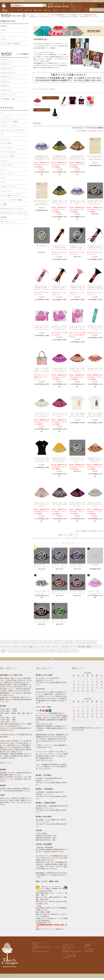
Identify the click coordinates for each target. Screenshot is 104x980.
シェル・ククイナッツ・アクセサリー (13, 130)
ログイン (87, 947)
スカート (4, 169)
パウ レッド (26, 642)
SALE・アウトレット (7, 222)
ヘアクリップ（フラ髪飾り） (10, 121)
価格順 (94, 128)
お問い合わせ (89, 951)
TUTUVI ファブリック (8, 73)
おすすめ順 (87, 128)
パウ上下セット (51, 98)
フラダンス (16, 647)
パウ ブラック (6, 647)
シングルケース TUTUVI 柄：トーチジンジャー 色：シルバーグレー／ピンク (60, 328)
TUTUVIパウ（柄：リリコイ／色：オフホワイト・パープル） (77, 203)
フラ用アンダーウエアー (9, 187)
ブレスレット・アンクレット (10, 126)
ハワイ (37, 647)
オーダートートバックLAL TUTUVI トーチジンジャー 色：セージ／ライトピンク (42, 370)
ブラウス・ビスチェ (7, 165)
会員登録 (87, 945)
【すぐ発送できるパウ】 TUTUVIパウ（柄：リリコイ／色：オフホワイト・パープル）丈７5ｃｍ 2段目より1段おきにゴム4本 (42, 159)
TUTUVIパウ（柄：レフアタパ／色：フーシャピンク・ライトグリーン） (60, 593)
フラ (43, 647)
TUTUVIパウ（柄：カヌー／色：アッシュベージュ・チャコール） (95, 505)
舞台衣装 (82, 647)
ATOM (68, 958)
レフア (38, 651)
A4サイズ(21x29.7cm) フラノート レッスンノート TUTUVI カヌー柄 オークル (42, 203)
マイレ (45, 651)
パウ (48, 647)
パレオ (3, 182)
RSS (64, 958)
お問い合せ (47, 10)
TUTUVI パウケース (7, 68)
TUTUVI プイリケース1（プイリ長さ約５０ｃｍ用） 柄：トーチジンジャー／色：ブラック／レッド (60, 248)
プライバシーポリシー (70, 953)
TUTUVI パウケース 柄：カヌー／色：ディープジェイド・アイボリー (95, 328)
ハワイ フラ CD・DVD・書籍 (11, 200)
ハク (2, 134)
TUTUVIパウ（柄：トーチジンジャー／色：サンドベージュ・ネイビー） (42, 567)
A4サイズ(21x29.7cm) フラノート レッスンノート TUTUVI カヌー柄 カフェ (95, 158)
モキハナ (52, 651)
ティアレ (31, 651)
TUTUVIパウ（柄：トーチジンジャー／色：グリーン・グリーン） (60, 622)
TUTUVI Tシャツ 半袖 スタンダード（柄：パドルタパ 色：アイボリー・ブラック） (95, 415)
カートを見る (98, 10)
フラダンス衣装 (27, 647)
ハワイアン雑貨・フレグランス (11, 195)
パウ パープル (81, 642)
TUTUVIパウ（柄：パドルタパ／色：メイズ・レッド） (95, 369)
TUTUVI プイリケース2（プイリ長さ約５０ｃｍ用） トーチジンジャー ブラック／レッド (60, 288)
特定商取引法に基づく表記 (72, 951)
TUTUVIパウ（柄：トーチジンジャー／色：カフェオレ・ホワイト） (77, 460)
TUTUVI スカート (6, 64)
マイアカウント (90, 943)
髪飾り (89, 647)
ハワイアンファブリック (9, 152)
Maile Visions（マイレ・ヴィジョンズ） (14, 213)
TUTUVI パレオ (5, 81)
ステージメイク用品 (7, 156)
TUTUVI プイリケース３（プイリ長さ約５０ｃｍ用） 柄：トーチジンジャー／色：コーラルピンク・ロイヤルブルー (77, 288)
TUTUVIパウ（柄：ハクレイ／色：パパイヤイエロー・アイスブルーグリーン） (60, 460)
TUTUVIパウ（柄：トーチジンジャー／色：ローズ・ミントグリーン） (42, 505)
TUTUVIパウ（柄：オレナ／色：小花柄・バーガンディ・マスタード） (95, 460)
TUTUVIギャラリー (75, 10)
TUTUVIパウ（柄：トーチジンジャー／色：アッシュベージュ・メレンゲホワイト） (42, 415)
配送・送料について (69, 947)
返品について (67, 949)
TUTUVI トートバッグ (8, 94)
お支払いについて (69, 945)
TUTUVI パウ (5, 60)
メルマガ (64, 10)
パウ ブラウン (92, 642)
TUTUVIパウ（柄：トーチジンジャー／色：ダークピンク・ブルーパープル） (60, 370)
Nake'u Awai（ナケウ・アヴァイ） (12, 208)
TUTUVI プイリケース (8, 77)
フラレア (75, 651)
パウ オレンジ (37, 642)
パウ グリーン (59, 642)
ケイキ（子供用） (6, 143)
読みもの (56, 10)
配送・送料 (38, 10)
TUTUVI (20, 10)
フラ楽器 (4, 204)
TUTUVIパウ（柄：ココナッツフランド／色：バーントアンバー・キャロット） (95, 203)
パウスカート (5, 39)
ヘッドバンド (5, 117)
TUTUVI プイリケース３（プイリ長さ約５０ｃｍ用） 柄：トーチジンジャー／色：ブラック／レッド (95, 288)
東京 (3, 651)
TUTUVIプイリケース (42, 110)
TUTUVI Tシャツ (6, 90)
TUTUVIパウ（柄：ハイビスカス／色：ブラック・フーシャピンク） (77, 505)
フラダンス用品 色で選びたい (11, 43)
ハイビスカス (12, 651)
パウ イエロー (48, 642)
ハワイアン (73, 647)
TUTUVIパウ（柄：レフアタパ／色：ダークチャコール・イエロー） (60, 203)
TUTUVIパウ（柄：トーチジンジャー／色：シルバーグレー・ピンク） (95, 593)
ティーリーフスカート (8, 174)
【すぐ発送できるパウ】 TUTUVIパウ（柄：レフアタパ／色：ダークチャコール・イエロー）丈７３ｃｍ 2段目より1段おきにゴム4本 (60, 159)
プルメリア (22, 651)
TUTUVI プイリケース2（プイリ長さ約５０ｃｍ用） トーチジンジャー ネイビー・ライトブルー (77, 248)
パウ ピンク (16, 642)
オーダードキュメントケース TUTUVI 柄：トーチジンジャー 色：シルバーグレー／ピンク (78, 329)
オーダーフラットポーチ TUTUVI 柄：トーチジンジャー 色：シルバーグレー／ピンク (42, 329)
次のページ (73, 535)
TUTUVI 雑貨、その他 (8, 99)
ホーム (13, 10)
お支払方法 (28, 10)
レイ (2, 35)
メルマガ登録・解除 (69, 956)
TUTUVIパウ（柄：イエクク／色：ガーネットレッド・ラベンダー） (60, 415)
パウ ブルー (70, 642)
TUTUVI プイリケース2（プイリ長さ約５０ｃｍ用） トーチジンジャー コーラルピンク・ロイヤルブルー (42, 288)
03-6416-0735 (60, 6)
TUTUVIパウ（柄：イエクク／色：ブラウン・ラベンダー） (60, 505)
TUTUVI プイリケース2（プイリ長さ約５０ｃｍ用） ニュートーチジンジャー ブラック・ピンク (95, 248)
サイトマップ (98, 1)
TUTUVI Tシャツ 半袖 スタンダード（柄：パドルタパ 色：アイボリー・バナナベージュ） (78, 416)
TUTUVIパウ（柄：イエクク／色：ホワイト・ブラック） (42, 593)
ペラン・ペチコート (7, 147)
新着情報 (4, 26)
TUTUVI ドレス (5, 86)
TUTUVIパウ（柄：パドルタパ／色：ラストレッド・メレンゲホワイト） (77, 370)
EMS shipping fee (42, 246)
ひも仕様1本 (95, 565)
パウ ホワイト (6, 642)
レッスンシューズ (6, 191)
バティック (4, 161)
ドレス (3, 178)
